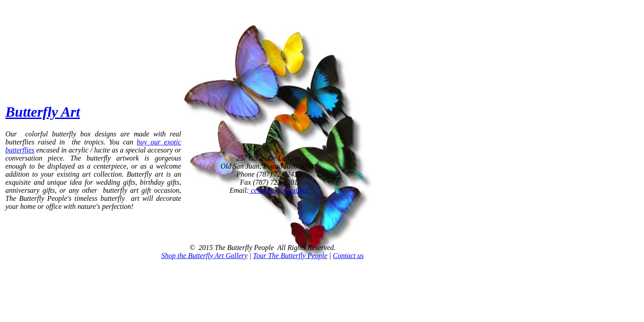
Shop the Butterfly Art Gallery (205, 256)
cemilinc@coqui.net (279, 190)
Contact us (348, 256)
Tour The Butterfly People (290, 256)
